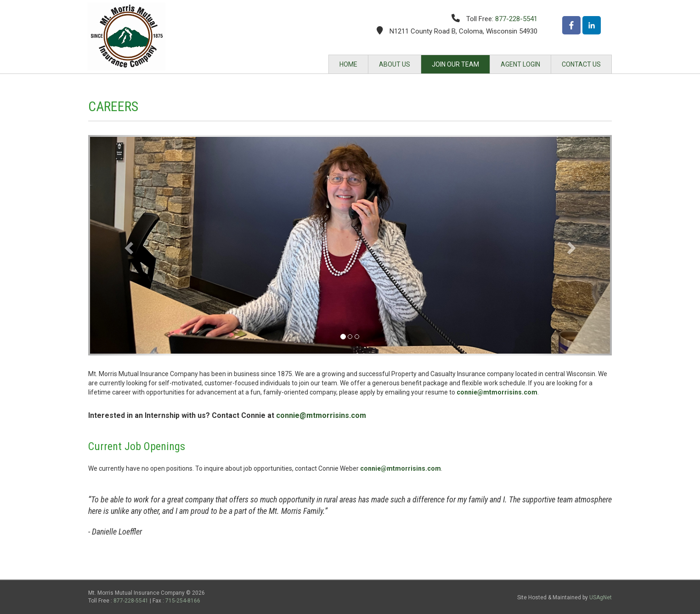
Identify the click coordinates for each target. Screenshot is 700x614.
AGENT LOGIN (520, 64)
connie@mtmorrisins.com (497, 392)
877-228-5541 (516, 19)
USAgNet (601, 597)
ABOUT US (395, 64)
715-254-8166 (183, 601)
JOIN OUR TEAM (455, 64)
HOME (348, 64)
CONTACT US (581, 64)
